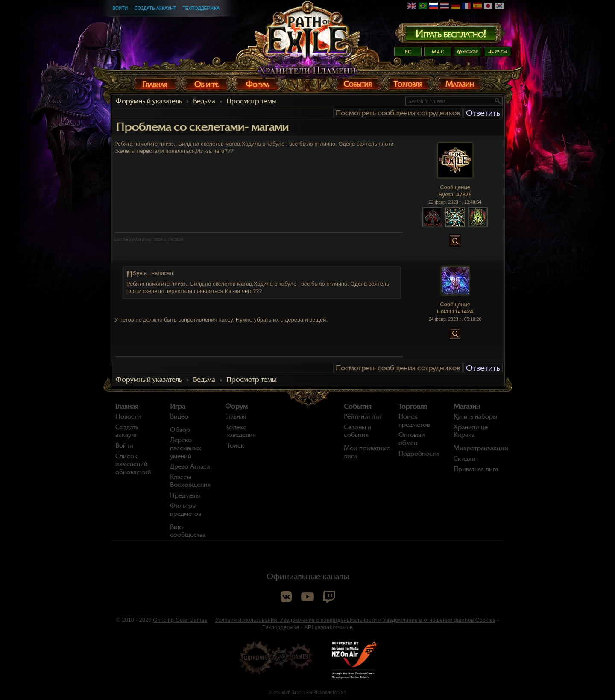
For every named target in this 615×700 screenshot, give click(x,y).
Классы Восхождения (190, 481)
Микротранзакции (481, 448)
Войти (120, 8)
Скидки (465, 459)
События (358, 407)
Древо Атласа (190, 466)
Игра (178, 407)
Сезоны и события (358, 431)
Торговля (413, 407)
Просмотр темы (252, 101)
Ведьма (204, 101)
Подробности (419, 454)
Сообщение (455, 187)
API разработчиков (328, 627)
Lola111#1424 (455, 312)
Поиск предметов (414, 420)
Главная (127, 407)
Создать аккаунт (155, 8)
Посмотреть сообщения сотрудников (398, 113)
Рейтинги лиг (363, 416)
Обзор (180, 430)
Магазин (467, 407)
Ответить (483, 113)
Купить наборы (475, 416)
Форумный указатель (149, 101)
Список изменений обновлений (133, 464)
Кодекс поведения (240, 431)
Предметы (185, 495)
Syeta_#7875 (455, 195)
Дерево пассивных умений (186, 448)
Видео (179, 416)
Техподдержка (201, 8)
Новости (128, 416)
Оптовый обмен (412, 439)
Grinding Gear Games (180, 620)
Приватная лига (476, 469)
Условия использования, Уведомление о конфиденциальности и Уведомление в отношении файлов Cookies (355, 620)
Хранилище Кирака (471, 431)
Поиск (235, 445)
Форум (236, 407)
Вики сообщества (188, 531)
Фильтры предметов (186, 510)
